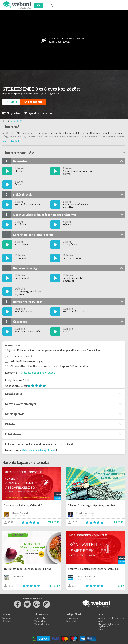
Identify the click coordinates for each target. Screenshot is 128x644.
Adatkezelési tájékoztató (111, 618)
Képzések (72, 621)
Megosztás (11, 113)
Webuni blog (41, 621)
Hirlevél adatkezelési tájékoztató (109, 625)
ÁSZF (101, 621)
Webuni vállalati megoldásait (39, 450)
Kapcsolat (7, 618)
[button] (11, 141)
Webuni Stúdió (42, 624)
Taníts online (41, 618)
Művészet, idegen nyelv (32, 373)
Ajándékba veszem (38, 113)
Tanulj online (72, 618)
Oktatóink (7, 621)
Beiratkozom (33, 102)
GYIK (101, 629)
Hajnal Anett (16, 121)
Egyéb (52, 373)
